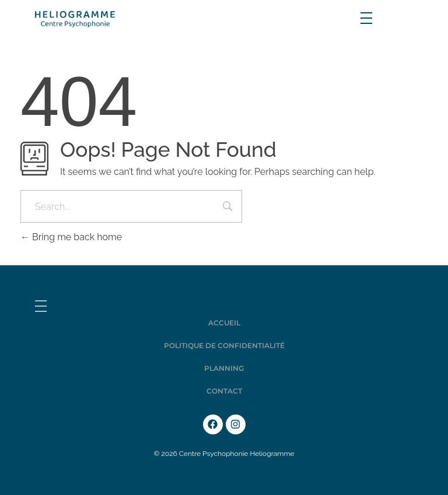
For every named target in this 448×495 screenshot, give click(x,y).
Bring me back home (71, 237)
